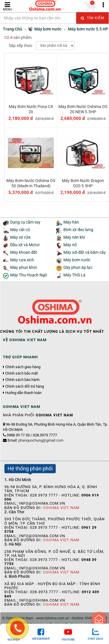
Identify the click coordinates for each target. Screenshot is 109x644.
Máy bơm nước (77, 260)
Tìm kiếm (92, 18)
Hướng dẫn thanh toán (23, 393)
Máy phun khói (23, 268)
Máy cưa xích (22, 260)
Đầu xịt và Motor (25, 245)
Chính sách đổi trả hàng (25, 386)
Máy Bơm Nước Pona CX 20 (31, 109)
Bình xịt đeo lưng (78, 230)
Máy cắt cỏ (20, 230)
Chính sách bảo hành (22, 380)
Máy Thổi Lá (74, 275)
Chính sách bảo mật (22, 373)
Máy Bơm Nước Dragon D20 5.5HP (83, 183)
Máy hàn (71, 222)
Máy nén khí (74, 237)
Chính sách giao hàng (23, 367)
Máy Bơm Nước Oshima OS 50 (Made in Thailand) (31, 183)
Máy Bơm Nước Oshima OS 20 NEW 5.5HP (83, 109)
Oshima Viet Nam (61, 508)
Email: (35, 440)
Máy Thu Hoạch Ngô (29, 275)
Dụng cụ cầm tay (25, 222)
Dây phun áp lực (78, 268)
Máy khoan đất (24, 252)
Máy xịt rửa (20, 237)
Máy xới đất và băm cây (85, 252)
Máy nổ (70, 245)
